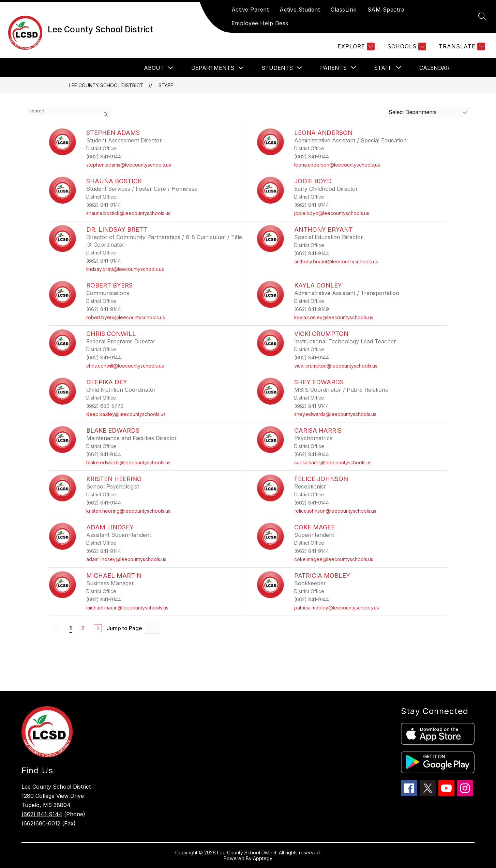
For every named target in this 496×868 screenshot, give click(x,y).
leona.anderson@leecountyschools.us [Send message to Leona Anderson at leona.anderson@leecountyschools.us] (337, 165)
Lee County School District (106, 85)
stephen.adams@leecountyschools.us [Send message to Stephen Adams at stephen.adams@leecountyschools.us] (129, 165)
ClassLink (344, 10)
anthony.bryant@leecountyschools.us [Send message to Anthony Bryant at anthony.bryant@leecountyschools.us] (336, 261)
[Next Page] (98, 628)
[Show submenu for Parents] (333, 68)
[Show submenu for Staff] (383, 68)
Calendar (434, 68)
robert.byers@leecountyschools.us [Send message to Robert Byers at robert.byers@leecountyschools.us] (126, 317)
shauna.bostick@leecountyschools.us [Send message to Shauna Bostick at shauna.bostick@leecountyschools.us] (128, 213)
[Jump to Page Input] (152, 628)
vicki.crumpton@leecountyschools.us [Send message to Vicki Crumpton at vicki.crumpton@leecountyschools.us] (336, 366)
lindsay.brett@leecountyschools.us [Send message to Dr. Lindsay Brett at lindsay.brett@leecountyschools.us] (125, 269)
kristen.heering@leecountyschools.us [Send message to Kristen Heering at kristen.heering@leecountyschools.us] (128, 511)
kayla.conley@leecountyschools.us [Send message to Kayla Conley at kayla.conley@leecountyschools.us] (334, 317)
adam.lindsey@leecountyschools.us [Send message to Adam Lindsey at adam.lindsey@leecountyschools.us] (126, 559)
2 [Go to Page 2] (83, 628)
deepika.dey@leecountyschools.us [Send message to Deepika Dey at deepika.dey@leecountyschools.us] (126, 414)
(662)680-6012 (41, 823)
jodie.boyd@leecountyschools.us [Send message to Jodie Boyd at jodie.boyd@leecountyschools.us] (332, 213)
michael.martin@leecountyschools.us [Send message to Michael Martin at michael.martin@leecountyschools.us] (127, 608)
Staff (166, 85)
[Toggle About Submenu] (171, 68)
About (154, 68)
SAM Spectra (386, 10)
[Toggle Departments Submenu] (241, 68)
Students (277, 68)
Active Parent (250, 10)
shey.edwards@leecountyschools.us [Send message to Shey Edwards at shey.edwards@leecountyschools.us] (335, 414)
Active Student (300, 10)
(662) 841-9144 (42, 814)
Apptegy (263, 858)
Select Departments (413, 112)
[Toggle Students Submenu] (300, 68)
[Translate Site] (461, 46)
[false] (69, 111)
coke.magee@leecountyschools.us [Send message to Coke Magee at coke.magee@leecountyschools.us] (334, 559)
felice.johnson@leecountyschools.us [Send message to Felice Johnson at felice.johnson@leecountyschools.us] (335, 511)
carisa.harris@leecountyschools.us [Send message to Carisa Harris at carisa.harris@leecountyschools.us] (333, 462)
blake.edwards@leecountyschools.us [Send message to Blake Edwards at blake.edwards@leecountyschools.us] (128, 462)
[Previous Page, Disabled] (56, 628)
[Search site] (482, 16)
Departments (213, 68)
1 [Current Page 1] (71, 628)
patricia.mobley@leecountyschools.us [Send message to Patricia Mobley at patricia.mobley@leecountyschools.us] (337, 608)
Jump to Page (124, 628)
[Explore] (355, 46)
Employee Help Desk (260, 23)
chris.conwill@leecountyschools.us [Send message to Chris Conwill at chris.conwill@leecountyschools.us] (125, 366)
